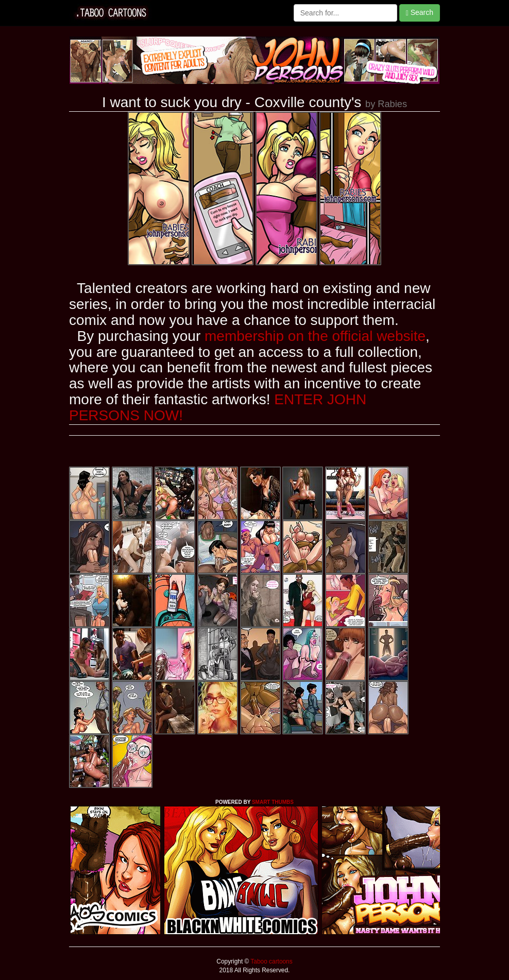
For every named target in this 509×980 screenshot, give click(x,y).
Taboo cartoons (270, 961)
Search (420, 13)
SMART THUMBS (273, 802)
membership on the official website (315, 336)
